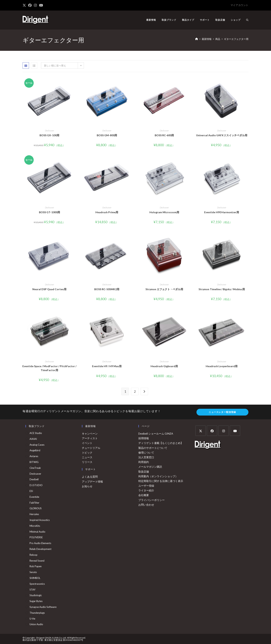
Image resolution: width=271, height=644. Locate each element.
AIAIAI (33, 439)
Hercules (34, 514)
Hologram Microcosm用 (164, 212)
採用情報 (144, 438)
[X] (201, 431)
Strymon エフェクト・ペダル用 (164, 289)
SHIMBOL (35, 578)
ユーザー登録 (146, 486)
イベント (87, 443)
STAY (32, 590)
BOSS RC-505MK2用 (107, 289)
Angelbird (35, 450)
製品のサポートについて (153, 448)
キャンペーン (90, 434)
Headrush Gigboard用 (164, 366)
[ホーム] (197, 39)
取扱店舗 (144, 472)
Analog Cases (37, 445)
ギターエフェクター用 (236, 39)
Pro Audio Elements (40, 543)
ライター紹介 (146, 490)
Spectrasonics (37, 584)
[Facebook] (212, 431)
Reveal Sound (37, 561)
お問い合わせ (146, 505)
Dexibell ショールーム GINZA (156, 434)
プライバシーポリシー (151, 500)
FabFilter (34, 503)
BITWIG (34, 462)
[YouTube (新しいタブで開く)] (41, 5)
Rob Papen (36, 566)
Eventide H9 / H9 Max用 (107, 366)
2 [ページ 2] (135, 391)
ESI (31, 491)
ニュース (87, 457)
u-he (32, 619)
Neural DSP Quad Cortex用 (49, 289)
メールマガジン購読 (150, 467)
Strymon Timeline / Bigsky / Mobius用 (222, 289)
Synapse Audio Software (43, 607)
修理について (146, 453)
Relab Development (40, 549)
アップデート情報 (92, 481)
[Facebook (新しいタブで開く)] (30, 5)
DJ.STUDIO (36, 485)
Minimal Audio (37, 532)
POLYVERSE (36, 537)
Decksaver (49, 131)
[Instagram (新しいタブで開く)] (35, 5)
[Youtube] (235, 431)
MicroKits (35, 526)
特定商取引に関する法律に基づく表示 (161, 481)
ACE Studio (36, 433)
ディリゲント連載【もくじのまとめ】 (161, 443)
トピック (87, 453)
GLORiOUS (36, 508)
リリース (87, 462)
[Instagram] (223, 431)
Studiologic (36, 595)
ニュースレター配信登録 (222, 412)
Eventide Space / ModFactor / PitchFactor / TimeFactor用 (49, 368)
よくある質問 (90, 477)
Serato (33, 572)
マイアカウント (239, 5)
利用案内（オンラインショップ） (158, 476)
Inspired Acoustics (40, 520)
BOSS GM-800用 (107, 135)
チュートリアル (91, 448)
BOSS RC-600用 (164, 135)
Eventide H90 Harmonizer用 (222, 212)
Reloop (33, 555)
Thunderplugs (37, 613)
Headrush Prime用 (107, 212)
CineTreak (35, 468)
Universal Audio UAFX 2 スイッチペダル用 (222, 135)
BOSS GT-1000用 (49, 212)
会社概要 (144, 495)
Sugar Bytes (36, 601)
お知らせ (87, 486)
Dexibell (34, 479)
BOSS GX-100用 (49, 135)
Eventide (34, 497)
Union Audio (36, 624)
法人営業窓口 (146, 457)
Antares (34, 456)
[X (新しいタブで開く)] (25, 5)
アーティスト (90, 438)
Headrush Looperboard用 (222, 366)
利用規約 (144, 462)
